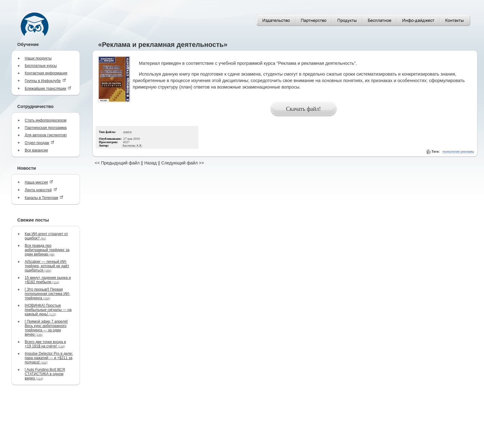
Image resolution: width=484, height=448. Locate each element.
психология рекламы (458, 151)
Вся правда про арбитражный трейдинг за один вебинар (47, 250)
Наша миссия (39, 182)
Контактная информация (46, 73)
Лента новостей (41, 190)
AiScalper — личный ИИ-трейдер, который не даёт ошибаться (47, 266)
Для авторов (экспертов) (46, 135)
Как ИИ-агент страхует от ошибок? (46, 236)
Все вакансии (36, 150)
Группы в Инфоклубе (45, 81)
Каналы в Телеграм (44, 198)
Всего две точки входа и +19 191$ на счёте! (45, 344)
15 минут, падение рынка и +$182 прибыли (48, 280)
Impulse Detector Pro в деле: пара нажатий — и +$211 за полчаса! (49, 358)
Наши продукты (38, 58)
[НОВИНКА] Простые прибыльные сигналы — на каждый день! (48, 310)
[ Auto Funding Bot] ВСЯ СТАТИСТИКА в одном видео (45, 374)
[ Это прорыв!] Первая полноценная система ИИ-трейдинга (47, 294)
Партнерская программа (46, 128)
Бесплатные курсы (41, 66)
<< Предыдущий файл (117, 163)
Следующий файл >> (183, 163)
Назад (150, 163)
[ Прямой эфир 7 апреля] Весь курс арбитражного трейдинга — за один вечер (46, 328)
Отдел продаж (40, 143)
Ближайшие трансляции (48, 88)
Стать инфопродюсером (46, 120)
